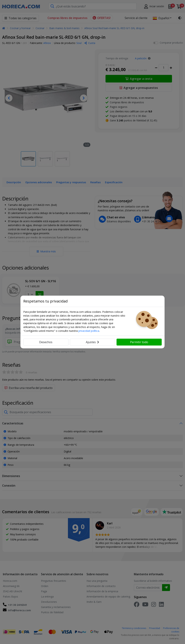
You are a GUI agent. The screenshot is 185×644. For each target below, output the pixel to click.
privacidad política (89, 331)
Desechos (46, 342)
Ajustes (92, 342)
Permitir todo (139, 342)
